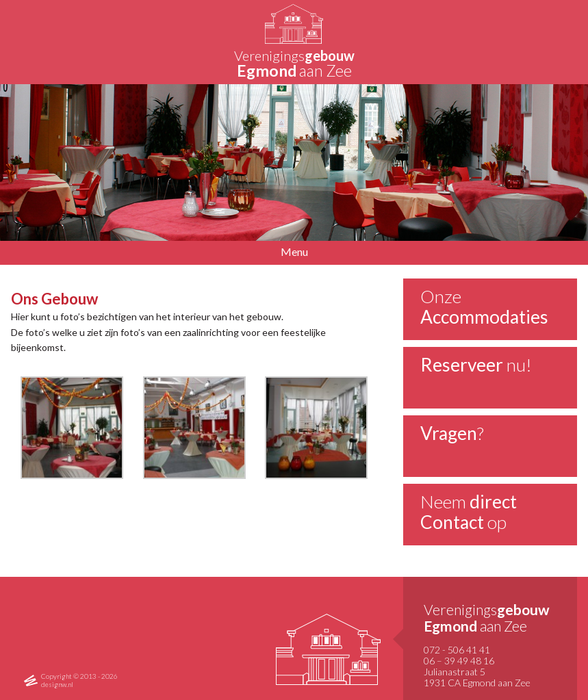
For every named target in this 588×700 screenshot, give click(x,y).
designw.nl (57, 684)
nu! (476, 365)
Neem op (469, 512)
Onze (484, 307)
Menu (294, 251)
